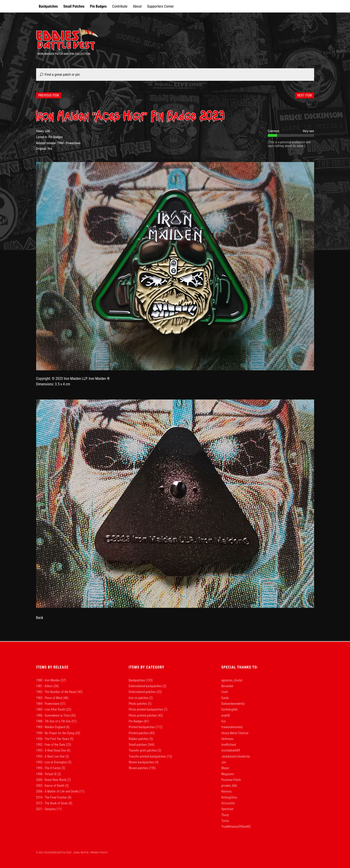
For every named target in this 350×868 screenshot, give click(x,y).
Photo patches (138, 704)
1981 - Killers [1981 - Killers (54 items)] (47, 686)
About (137, 6)
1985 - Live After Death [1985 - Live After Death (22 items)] (54, 709)
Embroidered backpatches (145, 686)
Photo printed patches (143, 715)
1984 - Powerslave (69, 143)
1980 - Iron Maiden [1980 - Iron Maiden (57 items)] (51, 680)
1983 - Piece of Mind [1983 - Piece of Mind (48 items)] (52, 698)
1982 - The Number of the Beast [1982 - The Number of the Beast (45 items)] (59, 692)
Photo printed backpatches (146, 709)
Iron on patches (139, 698)
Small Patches (74, 6)
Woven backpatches (141, 762)
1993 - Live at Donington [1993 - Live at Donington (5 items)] (54, 762)
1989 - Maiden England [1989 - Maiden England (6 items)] (53, 727)
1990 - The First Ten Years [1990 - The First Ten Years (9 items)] (55, 739)
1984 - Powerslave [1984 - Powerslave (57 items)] (51, 704)
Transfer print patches (143, 750)
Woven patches (138, 768)
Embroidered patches (142, 692)
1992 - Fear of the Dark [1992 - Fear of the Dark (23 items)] (54, 745)
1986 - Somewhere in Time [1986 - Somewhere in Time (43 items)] (56, 715)
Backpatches (48, 6)
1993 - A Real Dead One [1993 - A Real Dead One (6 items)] (53, 750)
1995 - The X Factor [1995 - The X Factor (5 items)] (51, 768)
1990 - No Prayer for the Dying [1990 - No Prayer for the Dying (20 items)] (58, 733)
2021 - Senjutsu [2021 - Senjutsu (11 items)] (49, 809)
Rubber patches (139, 739)
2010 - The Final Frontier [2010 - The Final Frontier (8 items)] (54, 797)
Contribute (120, 6)
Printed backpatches (142, 727)
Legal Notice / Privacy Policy (91, 853)
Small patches (138, 745)
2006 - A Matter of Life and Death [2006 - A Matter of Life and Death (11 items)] (60, 791)
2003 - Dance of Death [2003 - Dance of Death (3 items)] (52, 786)
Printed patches (139, 733)
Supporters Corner (160, 6)
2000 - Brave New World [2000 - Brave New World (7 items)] (54, 780)
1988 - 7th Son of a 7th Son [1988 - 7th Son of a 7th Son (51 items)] (56, 721)
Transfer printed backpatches (147, 756)
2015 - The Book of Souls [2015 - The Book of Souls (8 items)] (54, 803)
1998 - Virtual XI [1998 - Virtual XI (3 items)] (49, 774)
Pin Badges (98, 6)
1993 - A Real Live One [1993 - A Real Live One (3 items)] (53, 756)
